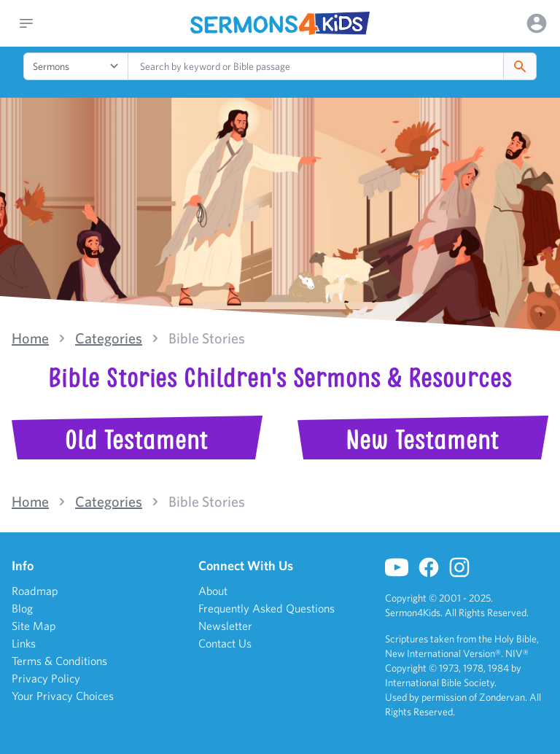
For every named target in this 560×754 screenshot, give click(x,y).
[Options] (537, 23)
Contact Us (225, 643)
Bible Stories (207, 338)
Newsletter (225, 626)
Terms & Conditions (59, 661)
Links (24, 643)
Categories (109, 338)
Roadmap (35, 591)
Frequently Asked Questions (267, 608)
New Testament (422, 440)
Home (30, 338)
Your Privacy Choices (63, 696)
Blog (22, 608)
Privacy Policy (46, 678)
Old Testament (136, 440)
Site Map (34, 626)
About (213, 591)
